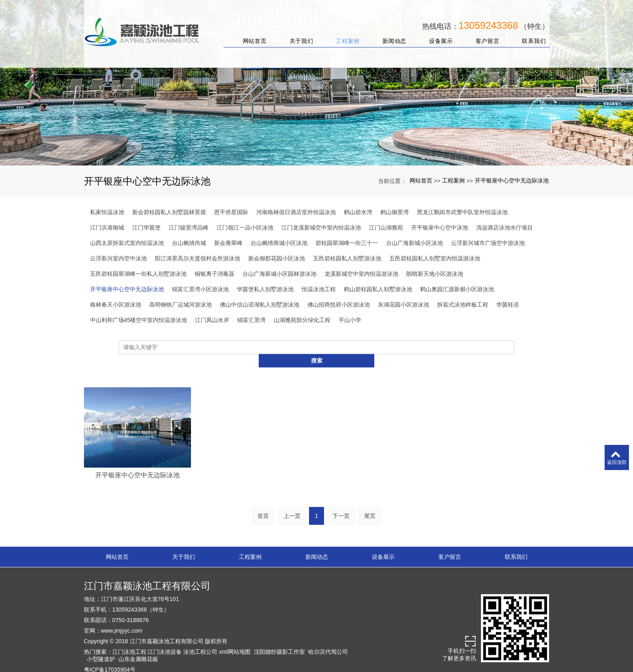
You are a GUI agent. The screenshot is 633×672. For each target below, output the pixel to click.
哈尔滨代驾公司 (328, 639)
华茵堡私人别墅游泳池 (265, 289)
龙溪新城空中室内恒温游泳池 (361, 274)
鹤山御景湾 (395, 212)
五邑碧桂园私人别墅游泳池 (347, 258)
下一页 (341, 503)
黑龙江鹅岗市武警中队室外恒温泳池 (462, 212)
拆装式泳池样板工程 (463, 305)
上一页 (292, 503)
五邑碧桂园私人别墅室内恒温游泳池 (435, 258)
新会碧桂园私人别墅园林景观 (169, 212)
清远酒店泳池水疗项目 (504, 228)
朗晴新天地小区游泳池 (435, 274)
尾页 (370, 503)
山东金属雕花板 (138, 646)
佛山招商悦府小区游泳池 (339, 305)
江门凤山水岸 (212, 320)
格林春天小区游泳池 (116, 305)
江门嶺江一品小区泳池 (245, 228)
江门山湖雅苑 (386, 228)
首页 (263, 503)
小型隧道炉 (101, 646)
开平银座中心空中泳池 (440, 228)
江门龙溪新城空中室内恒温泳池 (321, 228)
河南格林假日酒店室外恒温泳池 (296, 212)
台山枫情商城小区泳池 (279, 243)
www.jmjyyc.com (122, 618)
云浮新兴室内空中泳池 (118, 258)
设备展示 (437, 32)
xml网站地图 (235, 639)
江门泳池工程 (129, 639)
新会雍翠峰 (228, 243)
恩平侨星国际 (231, 212)
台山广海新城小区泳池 (414, 243)
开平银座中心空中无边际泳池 (512, 180)
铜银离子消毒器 (215, 274)
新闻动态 (390, 32)
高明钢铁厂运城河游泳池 (180, 305)
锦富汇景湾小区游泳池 (200, 289)
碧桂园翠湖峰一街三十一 (347, 243)
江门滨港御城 (107, 228)
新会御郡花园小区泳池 (277, 258)
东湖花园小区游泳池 (403, 305)
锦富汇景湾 (251, 320)
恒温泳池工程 (319, 289)
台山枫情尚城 (189, 243)
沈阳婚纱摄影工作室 (279, 639)
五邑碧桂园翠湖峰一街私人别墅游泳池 (138, 274)
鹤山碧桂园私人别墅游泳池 (378, 289)
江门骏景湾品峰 (189, 228)
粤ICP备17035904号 (110, 657)
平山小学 (350, 320)
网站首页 (250, 32)
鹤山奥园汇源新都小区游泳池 (457, 289)
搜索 (514, 347)
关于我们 (297, 32)
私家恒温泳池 (107, 212)
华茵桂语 (508, 305)
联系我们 (530, 32)
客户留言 (483, 32)
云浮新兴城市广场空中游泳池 (488, 243)
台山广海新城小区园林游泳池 (279, 274)
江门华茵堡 (146, 228)
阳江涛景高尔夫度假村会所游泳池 (197, 258)
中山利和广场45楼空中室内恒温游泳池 (139, 320)
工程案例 (343, 32)
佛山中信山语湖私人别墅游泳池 (260, 305)
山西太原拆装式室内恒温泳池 (127, 243)
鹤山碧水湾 (358, 212)
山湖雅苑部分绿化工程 (302, 320)
